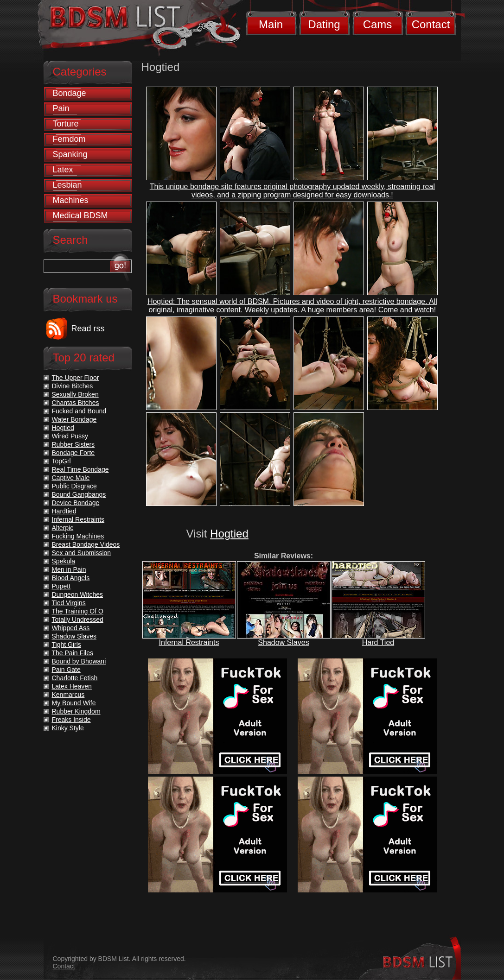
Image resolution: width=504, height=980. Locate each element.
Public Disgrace (74, 486)
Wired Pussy (70, 436)
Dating (324, 24)
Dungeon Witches (78, 594)
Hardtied (64, 511)
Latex (63, 170)
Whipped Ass (71, 628)
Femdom (69, 139)
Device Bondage (76, 503)
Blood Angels (71, 578)
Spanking (70, 154)
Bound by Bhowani (79, 661)
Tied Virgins (69, 603)
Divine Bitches (73, 386)
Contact (431, 24)
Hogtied (229, 534)
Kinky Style (68, 728)
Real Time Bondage (80, 469)
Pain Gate (66, 670)
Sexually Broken (75, 394)
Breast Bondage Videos (86, 544)
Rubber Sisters (73, 444)
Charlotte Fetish (75, 678)
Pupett (61, 586)
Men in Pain (69, 569)
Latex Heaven (72, 686)
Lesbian (67, 185)
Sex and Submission (82, 553)
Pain (61, 108)
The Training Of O (78, 611)
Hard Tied (378, 642)
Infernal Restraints (189, 642)
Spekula (64, 561)
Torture (66, 124)
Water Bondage (74, 419)
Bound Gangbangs (79, 494)
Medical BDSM (80, 215)
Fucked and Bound (79, 411)
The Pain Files (73, 653)
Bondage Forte (73, 453)
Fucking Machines (78, 536)
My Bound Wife (74, 703)
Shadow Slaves (283, 642)
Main (271, 24)
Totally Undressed (78, 620)
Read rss (88, 329)
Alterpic (63, 528)
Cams (378, 24)
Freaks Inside (71, 720)
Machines (71, 200)
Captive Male (71, 478)
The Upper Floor (76, 378)
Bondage (70, 93)
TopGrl (61, 461)
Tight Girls (67, 645)
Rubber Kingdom (76, 711)
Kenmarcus (68, 695)
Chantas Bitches (76, 403)
